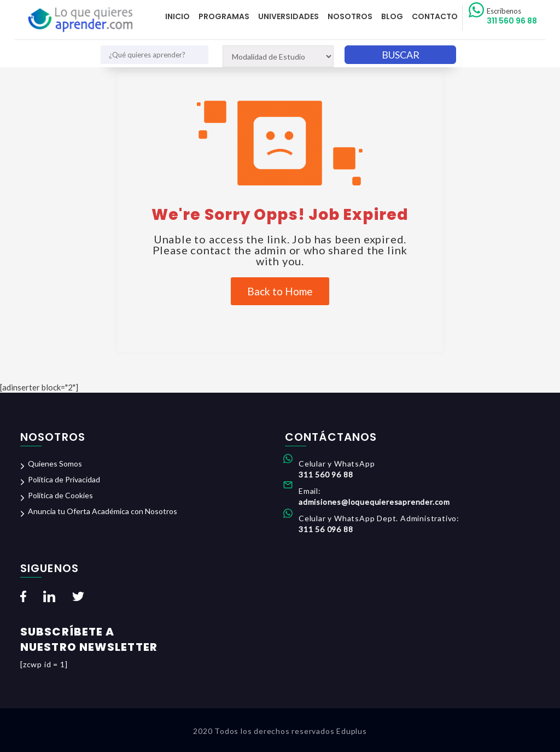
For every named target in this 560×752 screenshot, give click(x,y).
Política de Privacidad (64, 479)
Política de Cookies (60, 495)
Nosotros (350, 16)
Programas (224, 16)
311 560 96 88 (512, 16)
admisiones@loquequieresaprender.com (374, 502)
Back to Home (280, 291)
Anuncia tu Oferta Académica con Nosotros (103, 511)
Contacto (435, 16)
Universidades (288, 16)
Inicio (177, 16)
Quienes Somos (55, 464)
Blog (392, 16)
